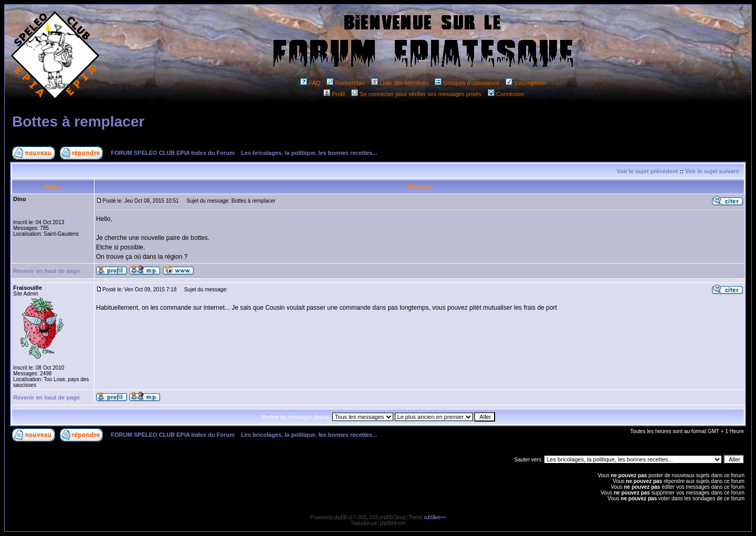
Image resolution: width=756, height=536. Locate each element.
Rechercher (346, 83)
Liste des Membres (400, 83)
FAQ (310, 83)
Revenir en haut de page (46, 271)
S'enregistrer (526, 83)
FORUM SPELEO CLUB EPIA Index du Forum (173, 153)
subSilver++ (435, 517)
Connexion (506, 94)
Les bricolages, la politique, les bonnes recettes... (309, 153)
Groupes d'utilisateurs (467, 83)
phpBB (340, 517)
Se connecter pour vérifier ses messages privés (416, 94)
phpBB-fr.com (392, 523)
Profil (334, 94)
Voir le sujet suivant (712, 171)
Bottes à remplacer (78, 122)
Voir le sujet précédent (647, 171)
